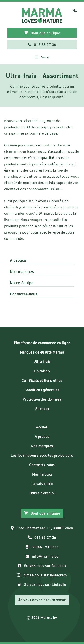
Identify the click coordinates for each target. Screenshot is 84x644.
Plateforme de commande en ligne (42, 343)
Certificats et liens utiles (42, 380)
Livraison (42, 371)
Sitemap (42, 409)
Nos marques (22, 272)
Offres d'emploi (42, 493)
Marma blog (42, 474)
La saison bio (42, 484)
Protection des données (42, 399)
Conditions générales (42, 390)
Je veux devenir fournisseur (42, 600)
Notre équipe (22, 283)
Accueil (42, 427)
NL (75, 10)
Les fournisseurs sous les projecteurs (42, 455)
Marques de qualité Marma (42, 352)
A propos (18, 260)
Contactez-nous (24, 294)
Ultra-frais (42, 362)
